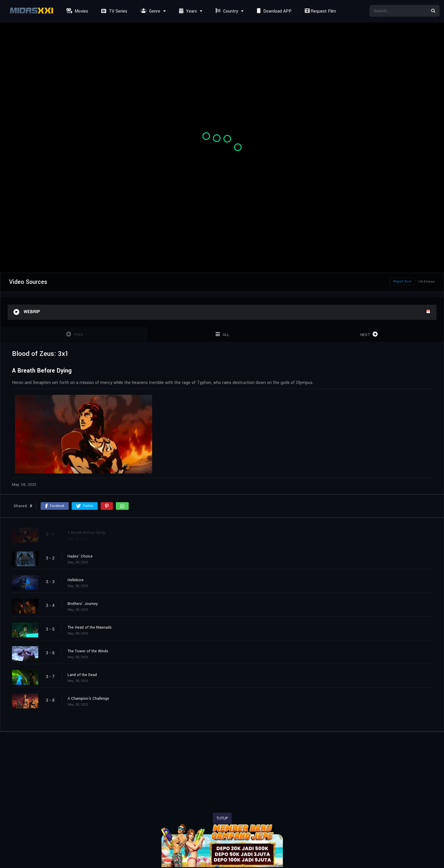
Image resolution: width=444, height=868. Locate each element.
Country (226, 11)
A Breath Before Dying (86, 533)
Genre (150, 11)
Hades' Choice (80, 556)
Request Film (320, 11)
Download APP (273, 11)
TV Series (113, 11)
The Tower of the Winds (88, 651)
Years (187, 11)
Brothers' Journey (83, 604)
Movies (76, 11)
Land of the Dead (82, 675)
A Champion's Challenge (88, 699)
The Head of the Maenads (90, 627)
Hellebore (76, 580)
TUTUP (222, 818)
